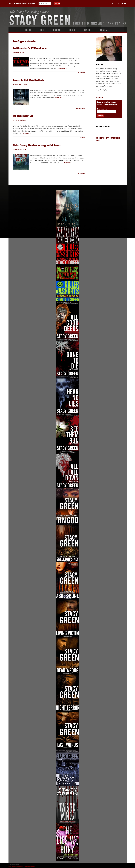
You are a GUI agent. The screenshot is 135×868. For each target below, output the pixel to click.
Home (28, 30)
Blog (72, 30)
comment (82, 138)
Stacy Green (100, 65)
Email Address (102, 109)
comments (82, 73)
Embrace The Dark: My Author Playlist (29, 80)
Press (87, 30)
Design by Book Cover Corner (15, 867)
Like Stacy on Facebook (103, 127)
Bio (42, 30)
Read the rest (63, 68)
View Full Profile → (103, 90)
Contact (105, 30)
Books (57, 30)
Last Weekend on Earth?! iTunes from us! (30, 48)
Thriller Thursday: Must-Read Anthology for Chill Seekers (37, 145)
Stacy (25, 53)
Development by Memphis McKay (28, 867)
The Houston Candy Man (23, 116)
